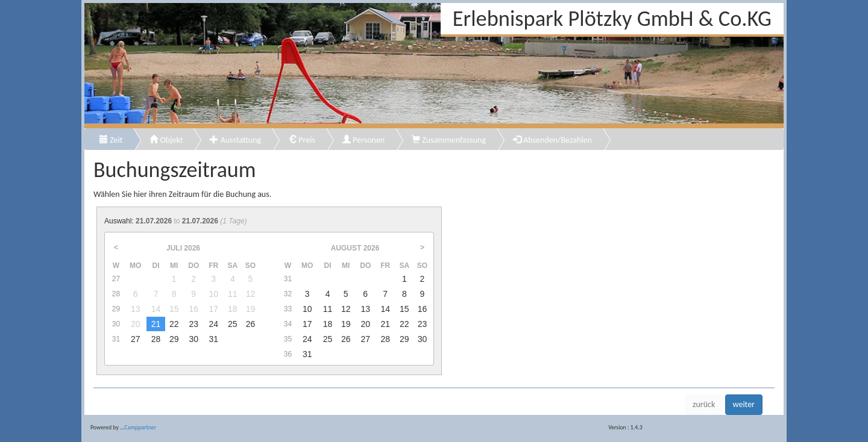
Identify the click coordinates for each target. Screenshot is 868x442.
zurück (704, 404)
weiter (744, 404)
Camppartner (140, 428)
